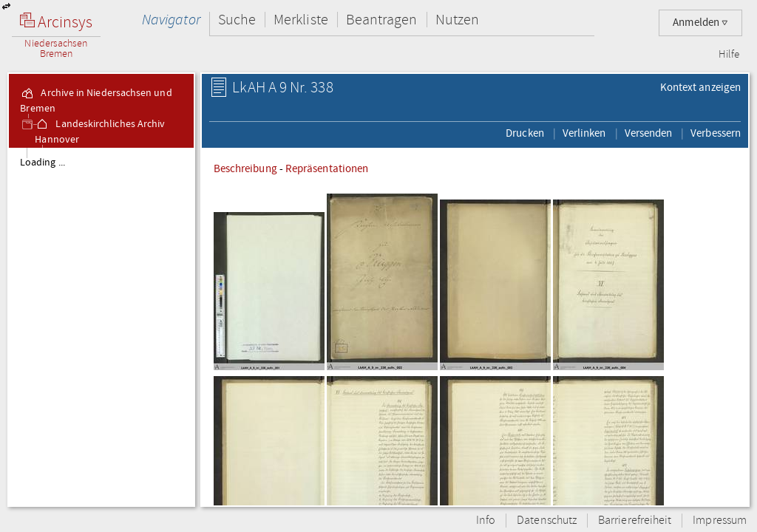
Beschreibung (245, 168)
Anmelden (700, 23)
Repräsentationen (327, 168)
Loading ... (43, 163)
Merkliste (301, 20)
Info (486, 521)
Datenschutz (547, 521)
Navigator (171, 20)
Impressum (720, 521)
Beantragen (382, 20)
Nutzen (457, 20)
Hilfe (729, 55)
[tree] (101, 327)
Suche (237, 20)
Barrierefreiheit (635, 521)
